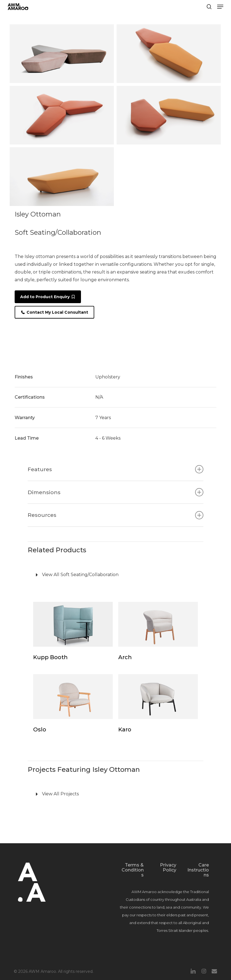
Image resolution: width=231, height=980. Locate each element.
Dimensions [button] (116, 492)
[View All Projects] (116, 794)
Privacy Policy (168, 867)
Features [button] (116, 469)
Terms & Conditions (133, 870)
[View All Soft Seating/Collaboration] (116, 575)
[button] (220, 7)
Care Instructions (198, 870)
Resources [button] (116, 515)
